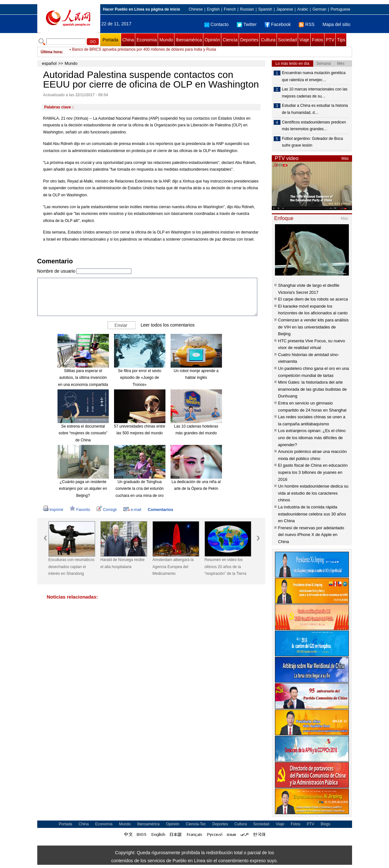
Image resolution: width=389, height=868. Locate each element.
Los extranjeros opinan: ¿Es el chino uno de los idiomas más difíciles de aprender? (312, 438)
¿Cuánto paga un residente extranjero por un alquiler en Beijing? (83, 489)
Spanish (265, 9)
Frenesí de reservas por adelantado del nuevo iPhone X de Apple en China (311, 535)
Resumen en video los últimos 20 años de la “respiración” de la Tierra (225, 567)
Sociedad (287, 40)
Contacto (217, 24)
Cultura (268, 40)
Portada (110, 40)
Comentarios (160, 510)
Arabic (303, 9)
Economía (147, 40)
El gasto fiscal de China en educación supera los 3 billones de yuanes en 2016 (313, 472)
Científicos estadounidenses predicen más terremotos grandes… (314, 126)
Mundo (166, 40)
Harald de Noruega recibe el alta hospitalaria (123, 563)
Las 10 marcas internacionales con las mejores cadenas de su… (315, 93)
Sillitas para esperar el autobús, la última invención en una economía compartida (83, 378)
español (49, 63)
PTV (330, 40)
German (319, 9)
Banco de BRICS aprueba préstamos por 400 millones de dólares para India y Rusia (144, 52)
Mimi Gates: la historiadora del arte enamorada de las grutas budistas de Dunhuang (313, 389)
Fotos (318, 40)
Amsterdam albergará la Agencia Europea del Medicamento (173, 567)
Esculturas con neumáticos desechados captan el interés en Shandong (71, 567)
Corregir (107, 510)
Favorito (80, 510)
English (213, 9)
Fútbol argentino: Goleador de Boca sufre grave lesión (313, 142)
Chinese (196, 9)
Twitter (247, 24)
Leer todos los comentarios (168, 325)
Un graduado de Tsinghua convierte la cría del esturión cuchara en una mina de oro (139, 489)
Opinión (212, 40)
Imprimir (53, 510)
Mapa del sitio (336, 24)
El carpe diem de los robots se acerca (313, 299)
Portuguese (340, 9)
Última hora (51, 52)
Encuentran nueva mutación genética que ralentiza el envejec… (314, 76)
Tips (341, 40)
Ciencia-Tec (196, 824)
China (128, 40)
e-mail (132, 510)
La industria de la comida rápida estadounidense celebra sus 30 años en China (312, 514)
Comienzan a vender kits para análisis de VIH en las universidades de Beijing (314, 327)
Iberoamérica (189, 40)
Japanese (285, 9)
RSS (307, 24)
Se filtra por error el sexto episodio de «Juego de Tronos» (140, 378)
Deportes (249, 40)
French (230, 9)
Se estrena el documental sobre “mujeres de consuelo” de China (83, 433)
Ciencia (230, 40)
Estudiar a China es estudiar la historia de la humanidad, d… (315, 109)
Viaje (304, 40)
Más (345, 158)
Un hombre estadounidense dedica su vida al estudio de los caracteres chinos (313, 493)
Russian (247, 9)
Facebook (278, 24)
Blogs (325, 824)
